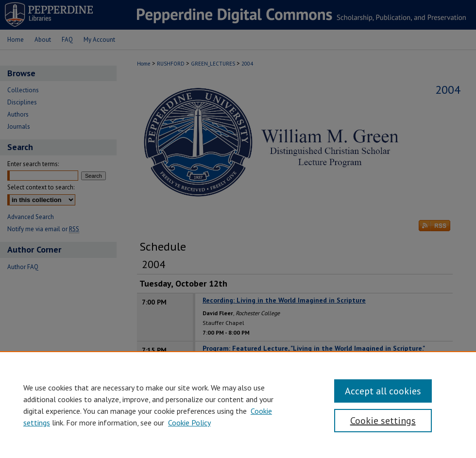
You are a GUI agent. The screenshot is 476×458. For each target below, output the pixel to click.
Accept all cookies (383, 391)
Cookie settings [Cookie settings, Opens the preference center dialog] (383, 421)
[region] (238, 405)
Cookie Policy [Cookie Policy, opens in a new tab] (189, 423)
